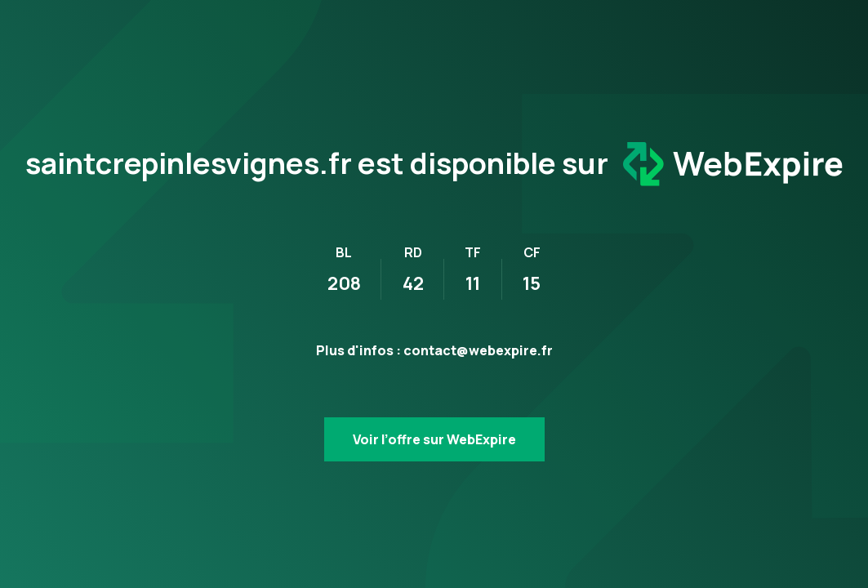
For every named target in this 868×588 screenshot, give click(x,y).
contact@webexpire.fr (478, 350)
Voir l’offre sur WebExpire (434, 439)
